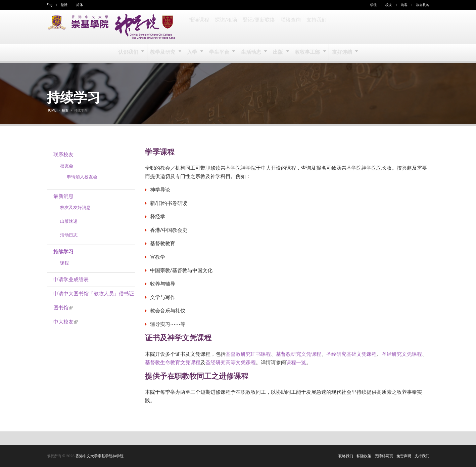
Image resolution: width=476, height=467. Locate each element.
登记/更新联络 (258, 27)
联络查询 (289, 27)
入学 (193, 52)
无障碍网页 (384, 456)
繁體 (64, 5)
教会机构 (423, 5)
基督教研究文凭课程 (299, 354)
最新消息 (63, 196)
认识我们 (129, 52)
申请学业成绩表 (71, 280)
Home (51, 110)
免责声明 (404, 456)
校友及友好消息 (75, 207)
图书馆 (63, 308)
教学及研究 (164, 52)
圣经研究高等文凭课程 (231, 363)
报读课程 (199, 27)
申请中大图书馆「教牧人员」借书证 (94, 294)
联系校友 (63, 155)
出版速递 (69, 221)
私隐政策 (364, 456)
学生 (374, 5)
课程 (64, 263)
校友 (389, 5)
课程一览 (296, 363)
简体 (80, 5)
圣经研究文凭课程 (402, 354)
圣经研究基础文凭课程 (351, 354)
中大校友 (65, 322)
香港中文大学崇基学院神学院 (100, 456)
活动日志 (69, 235)
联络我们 (346, 456)
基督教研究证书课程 (248, 354)
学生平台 (220, 52)
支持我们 (315, 27)
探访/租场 (226, 27)
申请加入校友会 (82, 177)
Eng (50, 5)
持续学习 (63, 252)
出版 (278, 52)
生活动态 (251, 52)
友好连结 (342, 52)
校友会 (67, 166)
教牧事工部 (308, 52)
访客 (404, 5)
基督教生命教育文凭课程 (173, 363)
